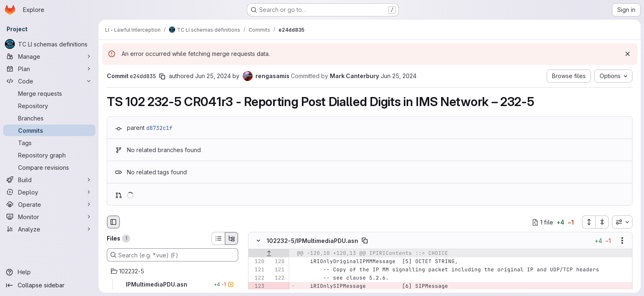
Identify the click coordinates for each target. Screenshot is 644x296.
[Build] (49, 180)
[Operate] (49, 204)
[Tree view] (232, 238)
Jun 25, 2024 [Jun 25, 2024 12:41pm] (213, 76)
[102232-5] (172, 271)
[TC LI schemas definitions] (49, 44)
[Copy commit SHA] (162, 76)
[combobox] (622, 222)
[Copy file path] (365, 241)
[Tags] (49, 143)
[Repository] (49, 106)
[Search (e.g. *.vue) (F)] (172, 255)
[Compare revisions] (49, 167)
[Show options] (622, 241)
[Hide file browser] (113, 222)
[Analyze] (49, 229)
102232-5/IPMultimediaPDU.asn (312, 241)
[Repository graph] (49, 155)
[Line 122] (258, 278)
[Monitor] (49, 217)
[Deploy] (49, 192)
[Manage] (49, 56)
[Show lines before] (269, 254)
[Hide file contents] (258, 241)
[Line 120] (258, 262)
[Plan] (49, 69)
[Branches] (49, 118)
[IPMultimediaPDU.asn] (172, 284)
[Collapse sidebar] (49, 285)
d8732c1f (159, 128)
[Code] (49, 81)
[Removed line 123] (258, 287)
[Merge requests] (49, 93)
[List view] (218, 238)
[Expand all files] (589, 222)
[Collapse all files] (602, 222)
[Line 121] (258, 270)
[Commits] (49, 130)
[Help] (49, 272)
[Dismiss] (628, 54)
